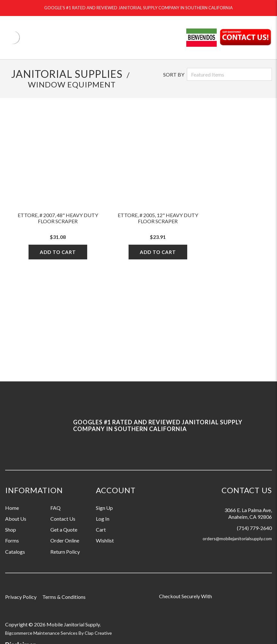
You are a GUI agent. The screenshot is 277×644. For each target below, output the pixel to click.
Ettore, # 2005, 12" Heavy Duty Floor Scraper (158, 218)
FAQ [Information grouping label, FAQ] (55, 508)
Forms (12, 540)
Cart (101, 530)
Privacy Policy (21, 597)
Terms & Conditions (64, 597)
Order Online (65, 540)
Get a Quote (64, 530)
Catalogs (15, 552)
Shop (11, 530)
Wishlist (105, 540)
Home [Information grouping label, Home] (12, 508)
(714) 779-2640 (254, 528)
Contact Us (63, 519)
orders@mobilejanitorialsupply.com (237, 538)
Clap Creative (98, 633)
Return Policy (65, 552)
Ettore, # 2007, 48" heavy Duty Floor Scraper (58, 218)
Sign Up (104, 508)
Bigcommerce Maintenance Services (42, 633)
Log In (103, 519)
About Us (16, 519)
